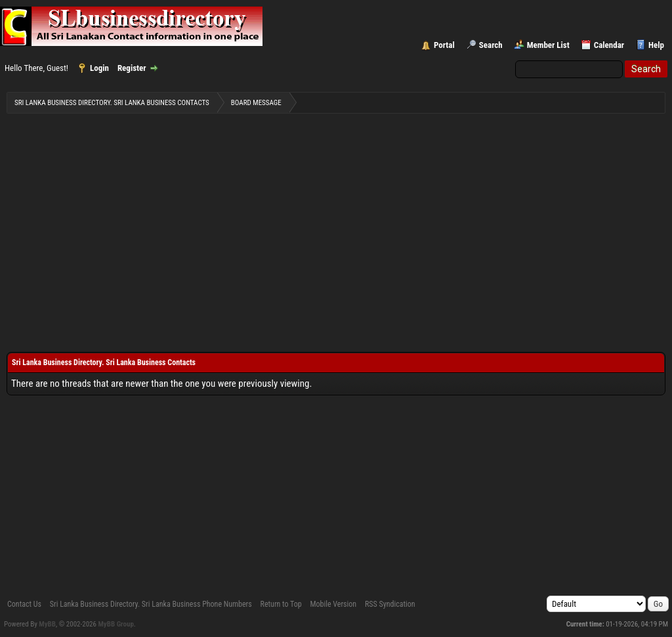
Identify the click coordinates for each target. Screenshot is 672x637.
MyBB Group (116, 624)
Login (99, 68)
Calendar (609, 45)
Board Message (256, 103)
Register (132, 68)
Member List (548, 45)
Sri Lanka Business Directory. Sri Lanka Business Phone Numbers (151, 604)
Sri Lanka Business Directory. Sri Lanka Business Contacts (112, 103)
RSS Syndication (390, 604)
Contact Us (24, 604)
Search (491, 45)
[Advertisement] (336, 224)
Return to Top (281, 604)
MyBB (47, 624)
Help (656, 45)
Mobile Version (333, 604)
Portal (444, 45)
